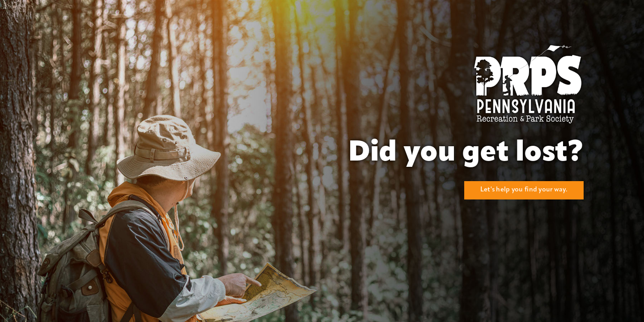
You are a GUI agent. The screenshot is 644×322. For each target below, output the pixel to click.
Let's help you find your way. (524, 190)
